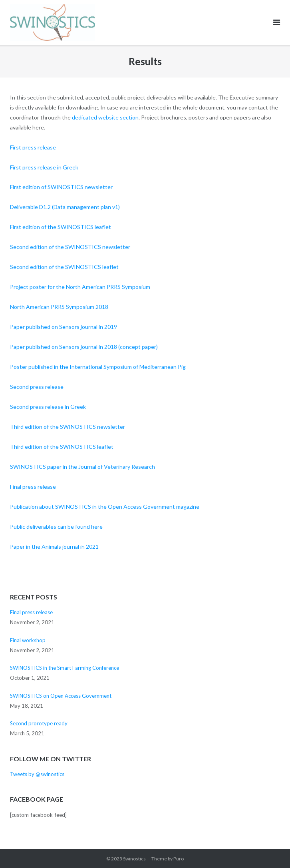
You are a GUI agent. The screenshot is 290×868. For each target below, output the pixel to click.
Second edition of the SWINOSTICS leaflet (64, 267)
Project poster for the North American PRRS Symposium (80, 287)
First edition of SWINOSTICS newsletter (61, 187)
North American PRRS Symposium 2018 (59, 307)
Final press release (33, 487)
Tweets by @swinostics (37, 774)
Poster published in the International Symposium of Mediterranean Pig (98, 367)
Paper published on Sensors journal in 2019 (64, 327)
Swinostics (134, 859)
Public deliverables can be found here (56, 527)
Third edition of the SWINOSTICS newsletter (68, 427)
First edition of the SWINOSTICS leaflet (61, 227)
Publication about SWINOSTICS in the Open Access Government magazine (105, 507)
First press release (33, 147)
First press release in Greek (44, 167)
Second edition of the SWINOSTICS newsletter (70, 247)
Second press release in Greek (48, 407)
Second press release (37, 387)
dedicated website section (105, 117)
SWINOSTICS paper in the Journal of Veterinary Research (82, 467)
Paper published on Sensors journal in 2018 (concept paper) (84, 347)
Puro (179, 859)
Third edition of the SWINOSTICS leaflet (62, 447)
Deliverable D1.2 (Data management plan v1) (65, 207)
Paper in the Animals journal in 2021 (54, 546)
